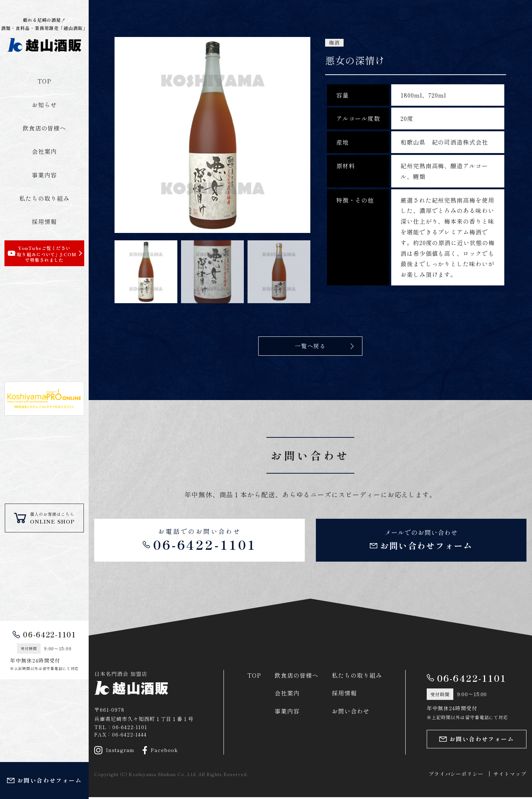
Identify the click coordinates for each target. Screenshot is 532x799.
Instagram (115, 752)
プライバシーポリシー (456, 775)
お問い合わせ (351, 712)
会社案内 (44, 151)
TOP (44, 81)
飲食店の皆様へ (45, 128)
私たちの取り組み (44, 198)
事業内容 (44, 175)
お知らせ (44, 105)
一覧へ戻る (311, 346)
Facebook (161, 752)
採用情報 (44, 221)
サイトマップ (510, 775)
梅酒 (334, 43)
